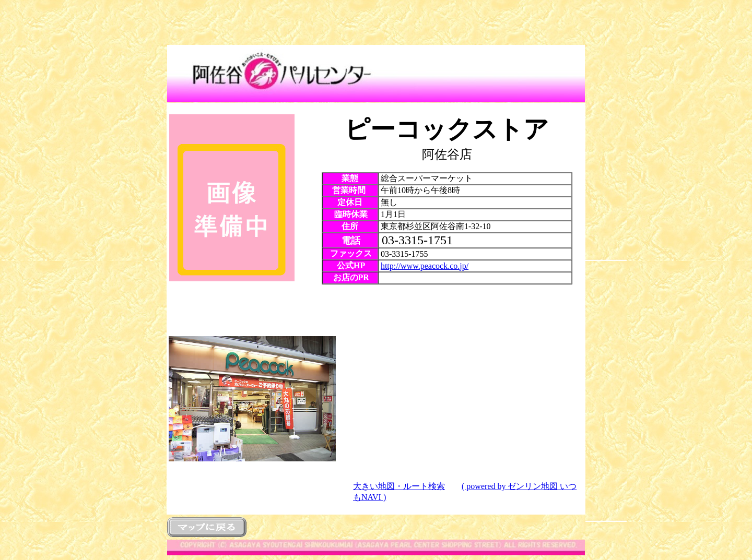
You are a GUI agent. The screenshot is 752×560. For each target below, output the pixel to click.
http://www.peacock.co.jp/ (425, 266)
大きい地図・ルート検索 (399, 486)
